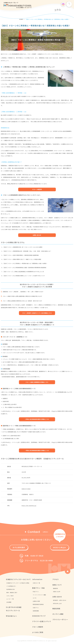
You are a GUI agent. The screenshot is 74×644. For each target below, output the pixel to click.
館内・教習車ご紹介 (12, 593)
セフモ (35, 599)
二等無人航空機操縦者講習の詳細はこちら (37, 420)
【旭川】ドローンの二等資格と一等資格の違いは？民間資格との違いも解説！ (25, 264)
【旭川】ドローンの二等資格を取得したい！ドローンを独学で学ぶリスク (24, 276)
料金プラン (36, 592)
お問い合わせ (37, 235)
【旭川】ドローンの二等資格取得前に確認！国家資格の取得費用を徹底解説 (25, 268)
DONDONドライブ (39, 617)
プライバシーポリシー (60, 620)
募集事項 (55, 589)
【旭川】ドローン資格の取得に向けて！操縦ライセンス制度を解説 (22, 260)
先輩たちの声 (57, 592)
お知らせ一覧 (36, 584)
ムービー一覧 (10, 600)
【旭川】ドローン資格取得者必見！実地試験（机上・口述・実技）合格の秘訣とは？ (27, 251)
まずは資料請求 (23, 548)
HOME (21, 19)
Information (37, 580)
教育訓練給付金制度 (38, 605)
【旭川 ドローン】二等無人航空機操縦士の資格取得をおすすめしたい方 (24, 272)
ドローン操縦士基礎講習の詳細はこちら (37, 383)
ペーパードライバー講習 (39, 595)
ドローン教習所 (37, 189)
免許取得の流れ (11, 590)
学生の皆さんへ (11, 617)
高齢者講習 (36, 611)
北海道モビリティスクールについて (18, 580)
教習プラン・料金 (38, 589)
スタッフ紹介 (10, 596)
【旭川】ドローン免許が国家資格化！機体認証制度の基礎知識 (21, 255)
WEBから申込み (51, 548)
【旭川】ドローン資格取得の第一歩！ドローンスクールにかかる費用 (23, 247)
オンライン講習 (58, 615)
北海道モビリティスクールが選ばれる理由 (18, 584)
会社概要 (9, 603)
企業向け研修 (36, 602)
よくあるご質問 (38, 633)
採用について (57, 585)
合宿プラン (36, 608)
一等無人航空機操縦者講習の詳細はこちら (37, 451)
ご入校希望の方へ (11, 587)
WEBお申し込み (57, 604)
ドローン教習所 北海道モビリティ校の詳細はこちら (37, 313)
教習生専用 (56, 609)
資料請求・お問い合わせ (60, 601)
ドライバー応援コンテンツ (42, 622)
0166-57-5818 (26, 489)
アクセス (56, 580)
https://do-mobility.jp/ (29, 506)
